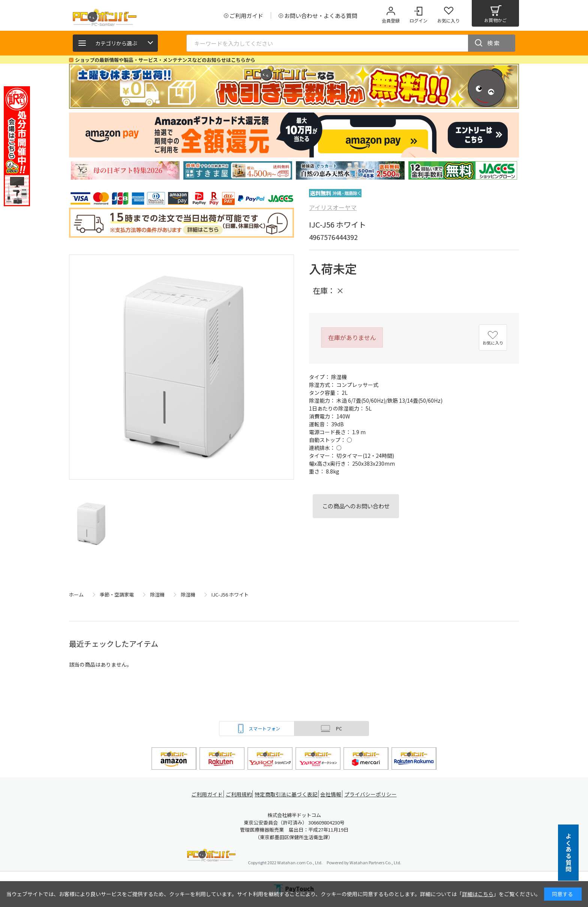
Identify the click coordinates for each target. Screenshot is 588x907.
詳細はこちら (478, 894)
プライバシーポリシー (373, 794)
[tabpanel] (125, 170)
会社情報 (332, 794)
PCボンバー (211, 856)
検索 (494, 43)
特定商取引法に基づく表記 (287, 794)
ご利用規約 (240, 794)
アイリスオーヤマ (333, 207)
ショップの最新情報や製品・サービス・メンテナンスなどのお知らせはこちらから (165, 60)
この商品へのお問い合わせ (356, 506)
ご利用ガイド (206, 794)
